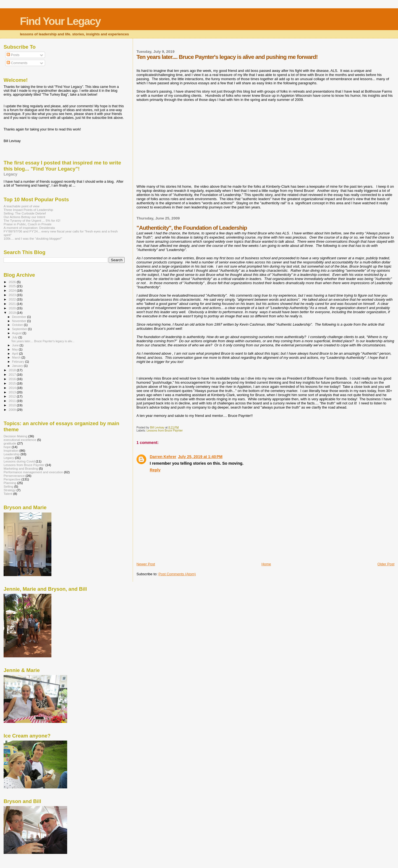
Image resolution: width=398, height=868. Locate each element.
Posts (13, 55)
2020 (13, 308)
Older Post (386, 564)
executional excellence (20, 440)
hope (7, 447)
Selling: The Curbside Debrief (25, 213)
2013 (13, 392)
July (15, 337)
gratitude (10, 443)
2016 (13, 379)
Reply (155, 470)
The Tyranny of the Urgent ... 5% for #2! (32, 220)
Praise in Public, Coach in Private (28, 224)
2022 (13, 299)
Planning (10, 483)
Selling (8, 486)
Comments (17, 63)
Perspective (12, 479)
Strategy (10, 490)
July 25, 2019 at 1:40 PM (200, 457)
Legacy (11, 174)
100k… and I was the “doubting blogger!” (33, 238)
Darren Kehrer (163, 457)
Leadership (12, 454)
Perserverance (14, 476)
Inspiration (11, 450)
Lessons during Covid (19, 461)
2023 (13, 295)
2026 (13, 282)
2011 (13, 401)
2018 (13, 370)
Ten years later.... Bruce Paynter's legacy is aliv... (43, 341)
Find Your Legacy (60, 21)
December (20, 317)
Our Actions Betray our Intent (24, 217)
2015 (13, 383)
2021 (13, 304)
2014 (13, 388)
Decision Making (15, 436)
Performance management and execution (33, 472)
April (16, 354)
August (17, 333)
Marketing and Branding (21, 468)
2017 (13, 374)
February (19, 362)
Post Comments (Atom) (177, 574)
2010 (13, 405)
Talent (8, 494)
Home (266, 564)
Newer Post (146, 564)
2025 (13, 286)
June (16, 345)
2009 (13, 410)
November (20, 321)
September (20, 329)
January (18, 366)
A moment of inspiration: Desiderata (29, 228)
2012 (13, 396)
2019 (13, 313)
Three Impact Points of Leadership (28, 210)
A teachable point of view (22, 206)
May (15, 349)
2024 (13, 290)
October (18, 325)
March (17, 357)
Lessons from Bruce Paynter (165, 431)
